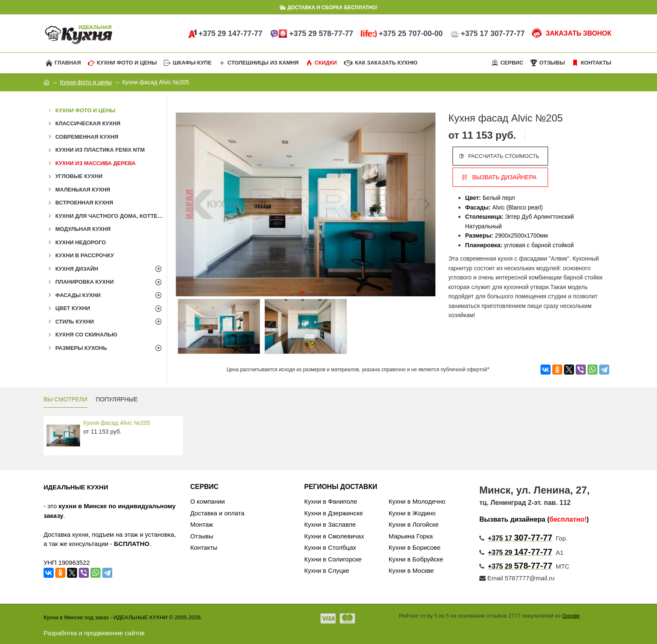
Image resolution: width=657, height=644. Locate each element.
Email (491, 578)
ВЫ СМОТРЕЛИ (66, 399)
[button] (427, 204)
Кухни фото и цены (86, 82)
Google (571, 616)
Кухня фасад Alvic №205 (117, 423)
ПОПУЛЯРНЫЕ (117, 399)
